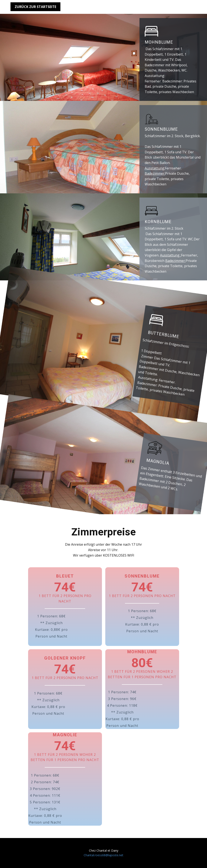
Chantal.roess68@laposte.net (103, 855)
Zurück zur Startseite (35, 7)
